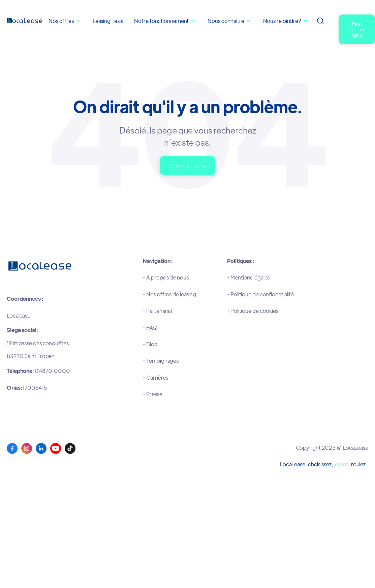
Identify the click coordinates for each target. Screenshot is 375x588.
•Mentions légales (248, 277)
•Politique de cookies (253, 311)
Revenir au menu (187, 165)
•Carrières (155, 377)
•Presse (152, 394)
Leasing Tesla (108, 21)
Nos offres (61, 21)
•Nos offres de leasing (169, 294)
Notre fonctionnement (162, 21)
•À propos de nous (166, 277)
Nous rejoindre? (282, 21)
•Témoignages (161, 361)
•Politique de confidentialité (260, 294)
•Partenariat (158, 311)
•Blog (150, 344)
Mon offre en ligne (357, 29)
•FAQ (150, 328)
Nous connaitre (226, 21)
